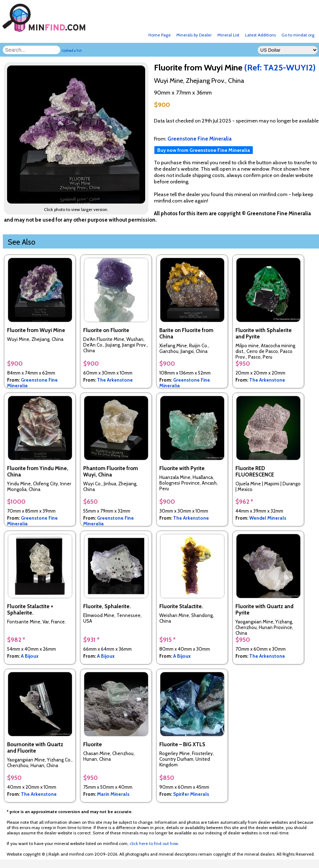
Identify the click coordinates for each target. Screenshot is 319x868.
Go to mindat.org (298, 35)
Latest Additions (260, 35)
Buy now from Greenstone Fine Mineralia (204, 150)
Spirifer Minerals (191, 794)
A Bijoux (30, 656)
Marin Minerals (113, 794)
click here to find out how (154, 843)
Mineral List (228, 35)
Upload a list (72, 50)
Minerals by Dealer (194, 35)
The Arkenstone (115, 380)
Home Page (159, 35)
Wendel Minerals (268, 518)
